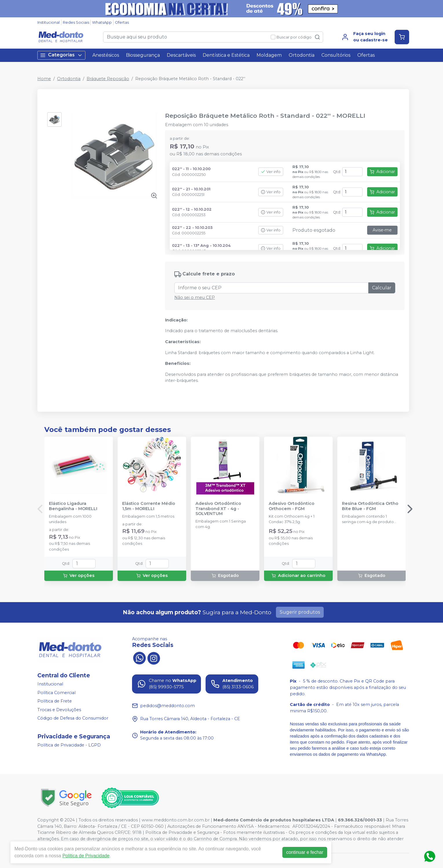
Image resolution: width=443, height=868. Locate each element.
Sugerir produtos (300, 612)
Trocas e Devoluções (59, 710)
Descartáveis (181, 55)
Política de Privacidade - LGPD (69, 745)
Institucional (48, 22)
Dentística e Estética (226, 55)
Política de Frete (55, 701)
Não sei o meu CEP (195, 297)
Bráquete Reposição (108, 79)
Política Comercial (56, 693)
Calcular (382, 288)
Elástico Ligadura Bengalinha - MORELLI (73, 506)
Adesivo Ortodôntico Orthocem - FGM (292, 506)
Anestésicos (106, 55)
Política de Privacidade (86, 856)
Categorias (61, 55)
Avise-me (382, 230)
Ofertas (122, 22)
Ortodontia (302, 55)
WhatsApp (102, 22)
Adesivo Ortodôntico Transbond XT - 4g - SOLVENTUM (218, 509)
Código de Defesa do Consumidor (73, 718)
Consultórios (336, 55)
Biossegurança (143, 55)
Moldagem (269, 55)
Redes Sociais (76, 22)
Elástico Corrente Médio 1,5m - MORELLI (149, 506)
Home (44, 79)
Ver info (271, 172)
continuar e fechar (305, 852)
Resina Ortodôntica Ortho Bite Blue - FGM (370, 506)
